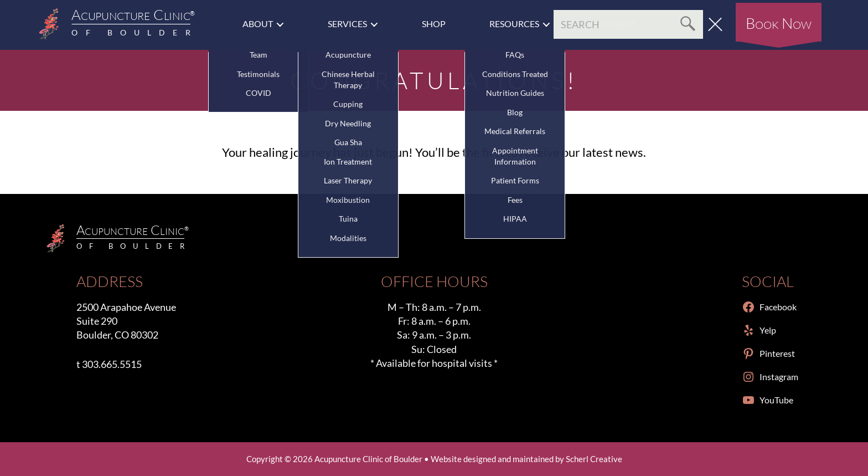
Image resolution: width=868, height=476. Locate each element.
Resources (514, 24)
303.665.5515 (112, 364)
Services (347, 24)
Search (687, 25)
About (258, 24)
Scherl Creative (594, 459)
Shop (434, 24)
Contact (615, 24)
